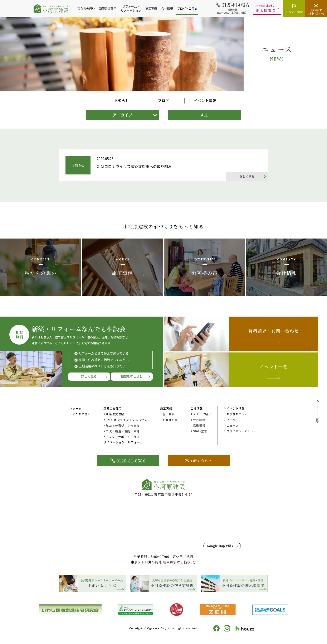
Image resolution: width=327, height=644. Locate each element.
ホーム (77, 408)
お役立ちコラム (237, 414)
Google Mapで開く (221, 546)
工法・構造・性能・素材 (123, 431)
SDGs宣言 (200, 431)
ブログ (164, 100)
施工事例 (169, 414)
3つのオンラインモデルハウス (127, 420)
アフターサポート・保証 (123, 437)
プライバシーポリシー (242, 431)
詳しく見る (89, 376)
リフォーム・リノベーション (132, 8)
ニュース (233, 425)
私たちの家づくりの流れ (123, 425)
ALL (205, 115)
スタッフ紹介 (202, 414)
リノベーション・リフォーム (123, 442)
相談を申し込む (132, 376)
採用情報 (199, 425)
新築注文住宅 (115, 414)
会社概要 (199, 420)
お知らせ (122, 100)
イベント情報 (205, 100)
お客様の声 (170, 420)
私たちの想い (87, 8)
